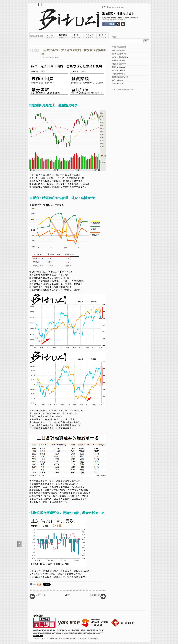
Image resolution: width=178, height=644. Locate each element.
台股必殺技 (54, 58)
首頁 (69, 595)
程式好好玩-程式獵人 (119, 70)
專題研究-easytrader (119, 67)
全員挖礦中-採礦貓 (118, 61)
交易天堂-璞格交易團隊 (120, 57)
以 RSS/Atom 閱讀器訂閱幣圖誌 (123, 90)
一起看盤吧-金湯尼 (118, 74)
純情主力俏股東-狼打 (119, 64)
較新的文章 (41, 595)
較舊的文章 (95, 595)
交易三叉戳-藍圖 (117, 84)
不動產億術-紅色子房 (119, 54)
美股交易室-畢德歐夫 (119, 51)
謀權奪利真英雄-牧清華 (120, 77)
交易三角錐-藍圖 (117, 80)
